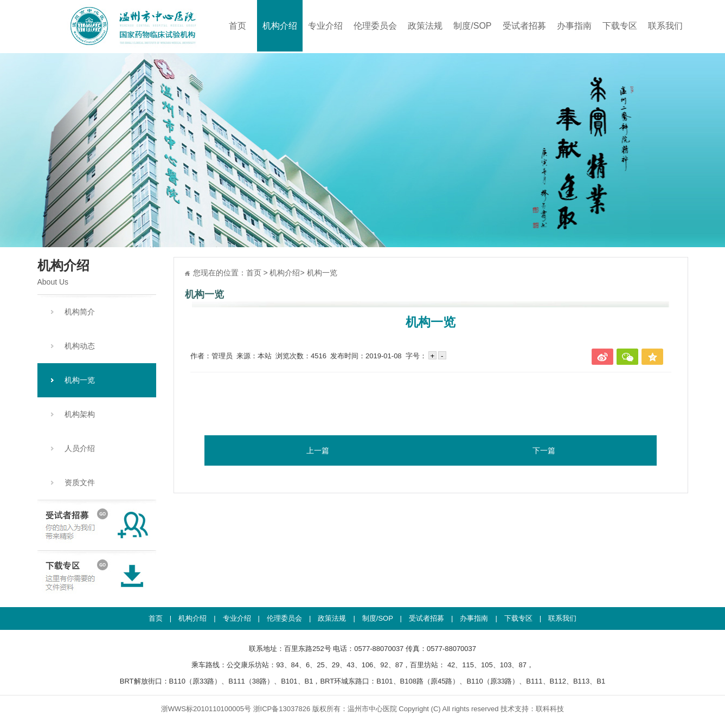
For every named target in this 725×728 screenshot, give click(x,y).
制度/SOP (472, 26)
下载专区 (620, 26)
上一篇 (318, 450)
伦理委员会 (375, 26)
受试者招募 (524, 26)
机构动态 (80, 346)
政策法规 (425, 26)
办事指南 (574, 26)
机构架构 (80, 414)
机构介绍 (280, 26)
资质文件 (80, 482)
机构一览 (80, 380)
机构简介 (80, 312)
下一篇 (544, 450)
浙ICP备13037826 (282, 709)
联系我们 (665, 26)
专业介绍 (325, 26)
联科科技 (550, 709)
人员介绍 (80, 448)
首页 (238, 26)
